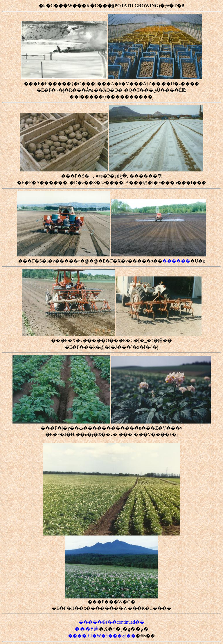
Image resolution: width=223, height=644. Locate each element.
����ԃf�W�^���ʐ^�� (102, 636)
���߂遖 (87, 629)
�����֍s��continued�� (111, 622)
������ (176, 261)
